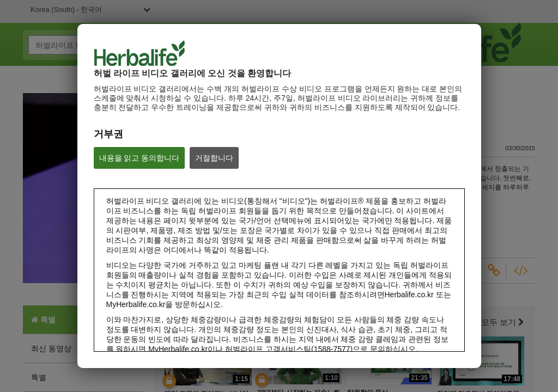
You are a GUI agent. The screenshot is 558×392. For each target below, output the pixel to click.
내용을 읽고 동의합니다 (139, 158)
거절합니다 (214, 158)
